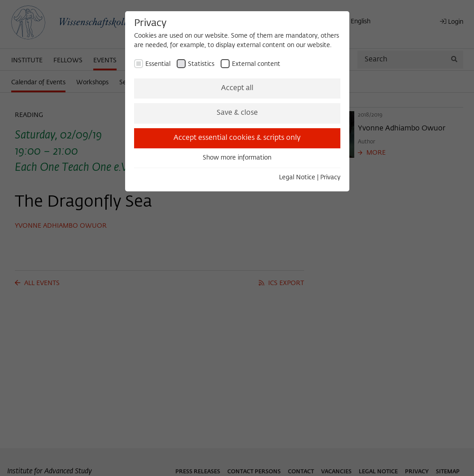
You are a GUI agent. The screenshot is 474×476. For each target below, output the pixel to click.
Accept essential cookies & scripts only (237, 138)
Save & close (237, 113)
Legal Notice (297, 177)
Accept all (237, 88)
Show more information (237, 158)
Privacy (330, 177)
